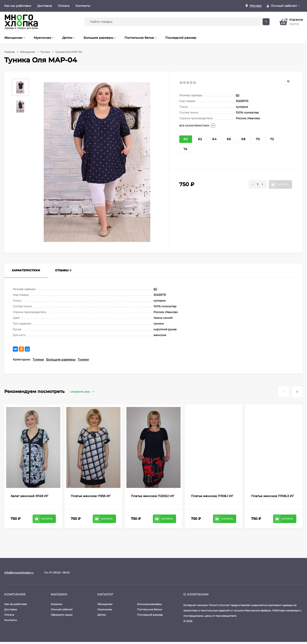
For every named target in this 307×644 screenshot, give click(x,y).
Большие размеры (61, 359)
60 (238, 95)
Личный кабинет (62, 609)
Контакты (83, 6)
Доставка (45, 6)
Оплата (64, 6)
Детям (102, 615)
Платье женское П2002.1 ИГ (153, 496)
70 (258, 139)
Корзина (56, 604)
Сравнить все (82, 392)
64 (214, 139)
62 (200, 139)
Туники (45, 52)
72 (272, 139)
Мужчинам (105, 609)
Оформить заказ (62, 615)
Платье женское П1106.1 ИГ (212, 496)
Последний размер (150, 615)
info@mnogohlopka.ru (19, 573)
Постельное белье (149, 609)
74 (185, 149)
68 (243, 139)
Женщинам (28, 52)
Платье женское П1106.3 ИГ (273, 496)
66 (229, 139)
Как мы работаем (18, 6)
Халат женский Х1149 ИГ (30, 496)
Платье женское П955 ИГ (91, 496)
